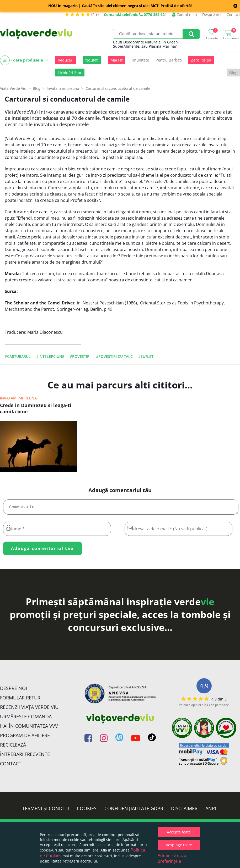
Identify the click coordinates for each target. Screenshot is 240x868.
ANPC (212, 810)
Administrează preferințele (172, 858)
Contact (233, 15)
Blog (233, 73)
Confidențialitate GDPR (134, 810)
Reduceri (66, 60)
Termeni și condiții (46, 810)
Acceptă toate (179, 832)
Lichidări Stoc (70, 73)
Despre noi (212, 15)
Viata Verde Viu (13, 88)
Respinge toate (179, 845)
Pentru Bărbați (169, 60)
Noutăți (92, 60)
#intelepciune (50, 356)
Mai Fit (116, 60)
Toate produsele (24, 60)
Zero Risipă (201, 60)
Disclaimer (184, 810)
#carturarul (18, 356)
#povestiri (80, 356)
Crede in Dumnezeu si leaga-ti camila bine (36, 408)
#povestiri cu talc (114, 356)
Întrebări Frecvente (25, 756)
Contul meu (185, 15)
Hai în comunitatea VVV (29, 728)
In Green (170, 42)
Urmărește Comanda (26, 719)
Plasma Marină (162, 46)
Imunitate (140, 60)
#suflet (146, 356)
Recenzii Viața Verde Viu (29, 709)
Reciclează (13, 747)
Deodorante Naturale (142, 42)
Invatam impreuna (18, 398)
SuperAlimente (126, 46)
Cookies (87, 810)
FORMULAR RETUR (20, 700)
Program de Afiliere (25, 737)
